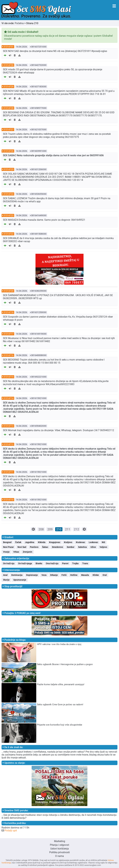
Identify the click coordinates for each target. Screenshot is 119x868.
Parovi (65, 563)
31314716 (9, 355)
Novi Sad (22, 547)
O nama (59, 856)
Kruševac (80, 542)
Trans (85, 563)
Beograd (7, 542)
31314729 (9, 87)
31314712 (9, 444)
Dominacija (17, 575)
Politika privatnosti (59, 852)
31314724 (9, 194)
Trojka (75, 563)
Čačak (18, 542)
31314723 (9, 215)
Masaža (85, 575)
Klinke (96, 575)
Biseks (39, 563)
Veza (44, 575)
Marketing (60, 841)
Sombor (71, 547)
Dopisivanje (32, 575)
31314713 (9, 426)
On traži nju (9, 563)
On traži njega (25, 563)
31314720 (9, 291)
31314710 (9, 500)
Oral (105, 575)
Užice (93, 547)
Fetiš (64, 575)
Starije (6, 580)
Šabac (45, 547)
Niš (103, 542)
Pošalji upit (11, 831)
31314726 (9, 151)
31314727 (9, 129)
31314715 (9, 377)
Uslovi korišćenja (60, 849)
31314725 (9, 169)
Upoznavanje (20, 580)
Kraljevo (68, 542)
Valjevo (103, 547)
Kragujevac (55, 542)
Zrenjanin (28, 552)
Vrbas (16, 552)
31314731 (9, 47)
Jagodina (30, 542)
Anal (5, 575)
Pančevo (34, 547)
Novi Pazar (8, 547)
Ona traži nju (52, 563)
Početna (19, 23)
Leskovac (93, 542)
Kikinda (42, 542)
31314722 (9, 234)
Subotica (82, 547)
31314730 (9, 65)
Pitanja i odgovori (59, 845)
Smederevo (57, 547)
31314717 (9, 334)
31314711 (9, 472)
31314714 (9, 398)
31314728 (9, 108)
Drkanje (54, 575)
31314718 (9, 312)
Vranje (6, 552)
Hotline (74, 575)
